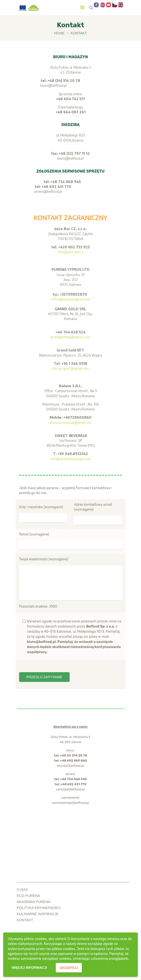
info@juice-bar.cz (71, 252)
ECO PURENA (28, 896)
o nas (22, 890)
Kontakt (25, 920)
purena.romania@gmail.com (70, 422)
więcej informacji (29, 968)
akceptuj (69, 968)
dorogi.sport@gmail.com (71, 368)
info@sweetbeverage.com (70, 459)
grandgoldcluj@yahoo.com (71, 337)
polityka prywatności (39, 908)
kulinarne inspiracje (38, 914)
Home (59, 33)
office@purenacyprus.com (70, 299)
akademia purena (34, 902)
